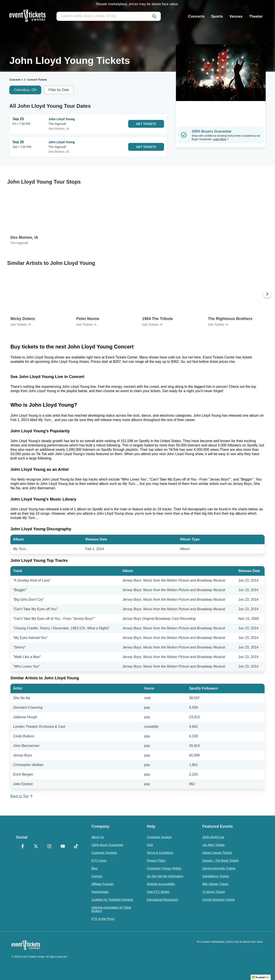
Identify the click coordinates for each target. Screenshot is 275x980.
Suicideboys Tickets (216, 876)
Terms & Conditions (160, 853)
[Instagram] (49, 847)
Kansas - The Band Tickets (220, 861)
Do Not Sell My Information (165, 876)
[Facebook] (23, 847)
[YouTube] (63, 847)
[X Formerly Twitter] (36, 847)
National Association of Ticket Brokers (111, 909)
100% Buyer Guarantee (107, 845)
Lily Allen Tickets (213, 845)
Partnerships (100, 892)
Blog (94, 868)
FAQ (150, 845)
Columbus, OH (25, 90)
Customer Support (159, 837)
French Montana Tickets (218, 900)
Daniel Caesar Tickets (217, 853)
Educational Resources (162, 900)
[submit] (154, 16)
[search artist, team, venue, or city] (109, 16)
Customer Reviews (104, 853)
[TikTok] (76, 847)
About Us (98, 837)
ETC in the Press (103, 919)
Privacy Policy (156, 861)
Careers (97, 876)
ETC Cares (99, 861)
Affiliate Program (103, 884)
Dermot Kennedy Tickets (219, 868)
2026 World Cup (213, 837)
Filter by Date (59, 90)
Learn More (221, 139)
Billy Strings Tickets (215, 884)
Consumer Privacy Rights (164, 868)
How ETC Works (158, 892)
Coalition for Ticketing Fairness (112, 900)
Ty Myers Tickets (214, 892)
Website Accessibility (161, 884)
